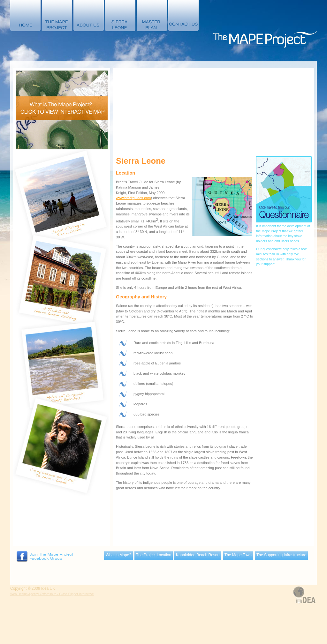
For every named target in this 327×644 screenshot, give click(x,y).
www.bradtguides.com (133, 198)
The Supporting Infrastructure (281, 555)
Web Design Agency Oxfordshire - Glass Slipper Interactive (52, 594)
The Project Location (154, 555)
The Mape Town (238, 555)
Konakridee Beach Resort (198, 555)
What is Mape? (118, 555)
